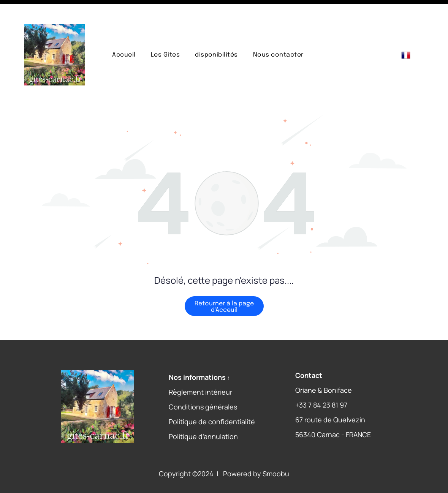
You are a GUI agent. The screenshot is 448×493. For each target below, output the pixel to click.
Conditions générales (203, 388)
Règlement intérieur (200, 373)
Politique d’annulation (203, 417)
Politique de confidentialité (212, 403)
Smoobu (276, 455)
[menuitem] (124, 36)
